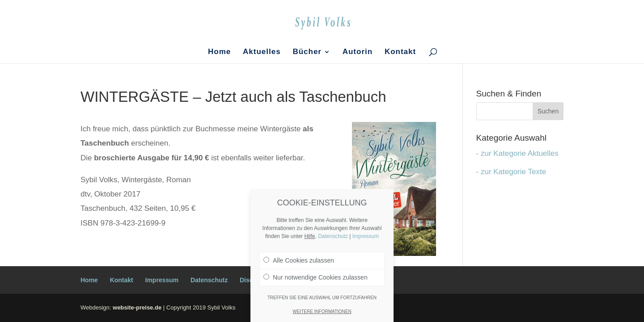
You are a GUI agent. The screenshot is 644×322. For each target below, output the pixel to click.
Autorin (358, 52)
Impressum (162, 280)
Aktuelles (262, 52)
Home (219, 52)
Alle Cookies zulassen (299, 260)
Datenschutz (209, 280)
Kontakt (400, 52)
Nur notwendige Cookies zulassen (316, 277)
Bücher (307, 52)
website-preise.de (137, 307)
